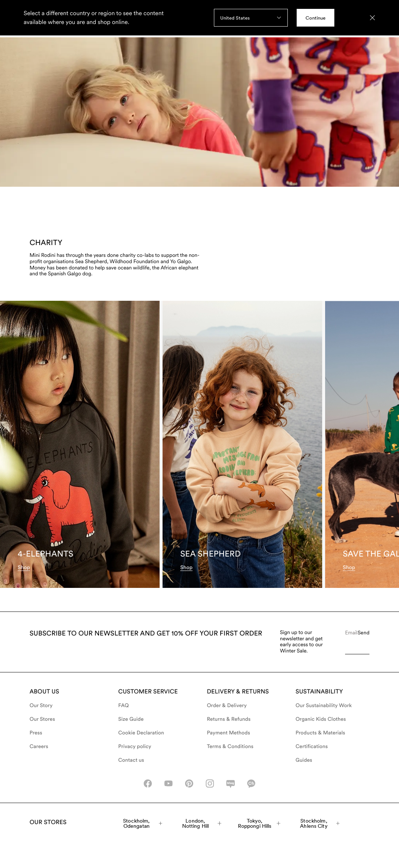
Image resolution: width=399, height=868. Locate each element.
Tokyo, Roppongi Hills (259, 823)
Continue (316, 18)
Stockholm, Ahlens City (320, 823)
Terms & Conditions (230, 747)
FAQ (124, 706)
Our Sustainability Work (324, 706)
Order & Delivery (227, 706)
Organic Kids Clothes (321, 719)
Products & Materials (320, 733)
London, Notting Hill (202, 823)
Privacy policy (135, 747)
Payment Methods (229, 733)
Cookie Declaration (141, 733)
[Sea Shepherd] (242, 444)
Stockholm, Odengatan (143, 823)
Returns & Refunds (229, 719)
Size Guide (131, 719)
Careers (39, 747)
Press (36, 733)
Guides (304, 760)
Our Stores (42, 719)
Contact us (131, 760)
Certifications (312, 747)
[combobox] (251, 18)
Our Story (41, 706)
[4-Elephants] (80, 444)
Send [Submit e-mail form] (364, 633)
